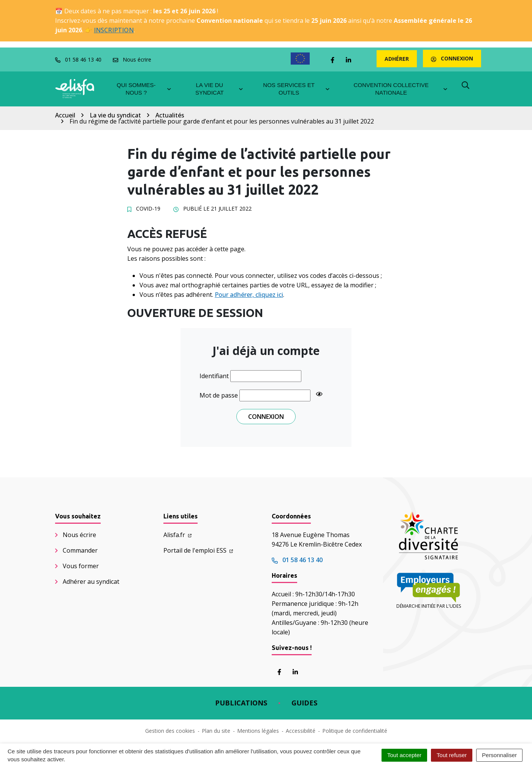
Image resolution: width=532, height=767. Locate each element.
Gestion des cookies (170, 731)
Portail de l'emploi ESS (198, 550)
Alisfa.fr (177, 535)
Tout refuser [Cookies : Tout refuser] (452, 755)
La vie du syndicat (220, 89)
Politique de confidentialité (355, 731)
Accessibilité (301, 731)
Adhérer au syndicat (91, 582)
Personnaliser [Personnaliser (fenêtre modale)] (499, 755)
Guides (304, 703)
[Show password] (319, 394)
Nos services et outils (297, 89)
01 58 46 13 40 (297, 560)
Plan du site (216, 731)
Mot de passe (219, 395)
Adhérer (397, 59)
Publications (241, 703)
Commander (80, 550)
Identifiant (214, 376)
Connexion (452, 58)
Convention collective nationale (401, 89)
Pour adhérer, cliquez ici (249, 295)
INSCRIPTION (114, 30)
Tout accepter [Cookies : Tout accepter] (404, 755)
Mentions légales (258, 731)
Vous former (81, 566)
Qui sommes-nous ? (144, 89)
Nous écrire (79, 535)
